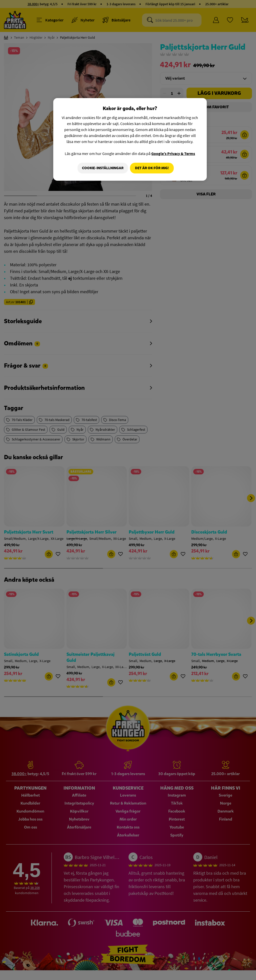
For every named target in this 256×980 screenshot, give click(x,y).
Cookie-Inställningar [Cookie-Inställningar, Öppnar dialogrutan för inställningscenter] (101, 168)
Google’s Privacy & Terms (173, 153)
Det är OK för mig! (152, 168)
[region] (130, 140)
